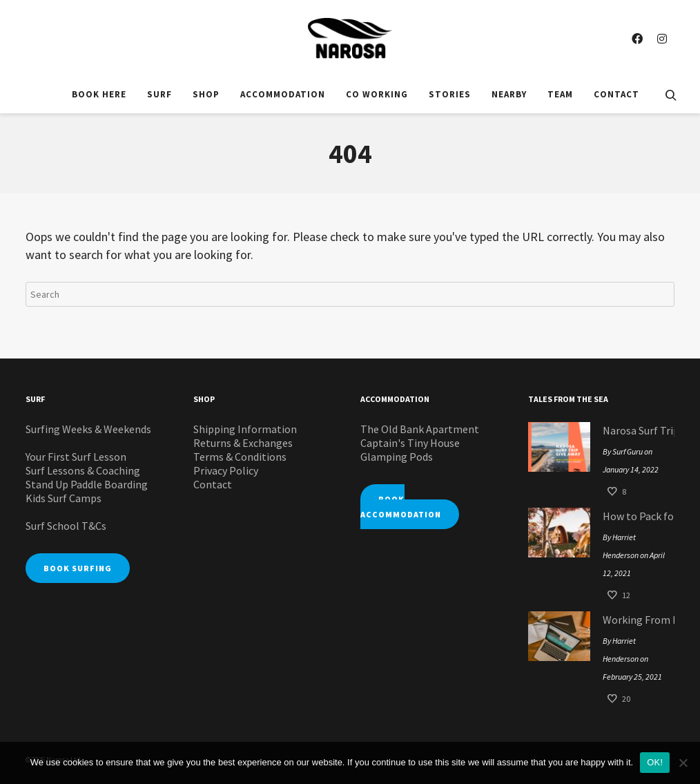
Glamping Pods (397, 457)
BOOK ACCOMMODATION (401, 507)
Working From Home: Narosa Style (635, 620)
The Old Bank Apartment (420, 429)
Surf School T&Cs (66, 526)
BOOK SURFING (78, 568)
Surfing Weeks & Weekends (88, 429)
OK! (655, 762)
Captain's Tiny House (410, 443)
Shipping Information (245, 429)
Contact (213, 484)
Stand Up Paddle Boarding (87, 484)
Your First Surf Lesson (76, 457)
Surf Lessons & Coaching (83, 470)
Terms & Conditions (240, 457)
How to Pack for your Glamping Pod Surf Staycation (635, 516)
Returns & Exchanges (243, 443)
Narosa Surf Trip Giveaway (635, 430)
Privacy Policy (226, 470)
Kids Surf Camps (64, 498)
